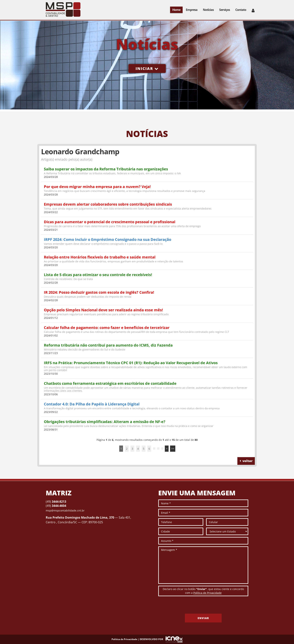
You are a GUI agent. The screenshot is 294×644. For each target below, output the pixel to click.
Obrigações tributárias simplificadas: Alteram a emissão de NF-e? (105, 422)
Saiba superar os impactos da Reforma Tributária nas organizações (106, 169)
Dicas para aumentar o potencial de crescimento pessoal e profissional (110, 222)
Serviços (225, 10)
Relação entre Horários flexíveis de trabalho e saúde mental (100, 257)
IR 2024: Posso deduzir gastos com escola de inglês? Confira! (99, 292)
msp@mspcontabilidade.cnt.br (65, 510)
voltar (246, 461)
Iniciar (147, 69)
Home (176, 10)
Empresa (192, 10)
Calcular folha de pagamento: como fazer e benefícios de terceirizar (107, 328)
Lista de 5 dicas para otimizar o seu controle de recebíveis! (98, 275)
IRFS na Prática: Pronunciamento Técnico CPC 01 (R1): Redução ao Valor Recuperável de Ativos (131, 363)
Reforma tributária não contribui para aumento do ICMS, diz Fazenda (108, 345)
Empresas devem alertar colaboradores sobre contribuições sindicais (108, 204)
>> (173, 449)
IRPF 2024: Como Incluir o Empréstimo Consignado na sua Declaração (108, 239)
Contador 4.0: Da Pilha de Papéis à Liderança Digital (92, 404)
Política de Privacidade (207, 593)
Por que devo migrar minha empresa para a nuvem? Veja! (97, 187)
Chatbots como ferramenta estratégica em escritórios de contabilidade (110, 383)
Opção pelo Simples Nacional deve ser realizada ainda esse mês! (103, 310)
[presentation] (187, 606)
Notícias (208, 10)
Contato (241, 10)
